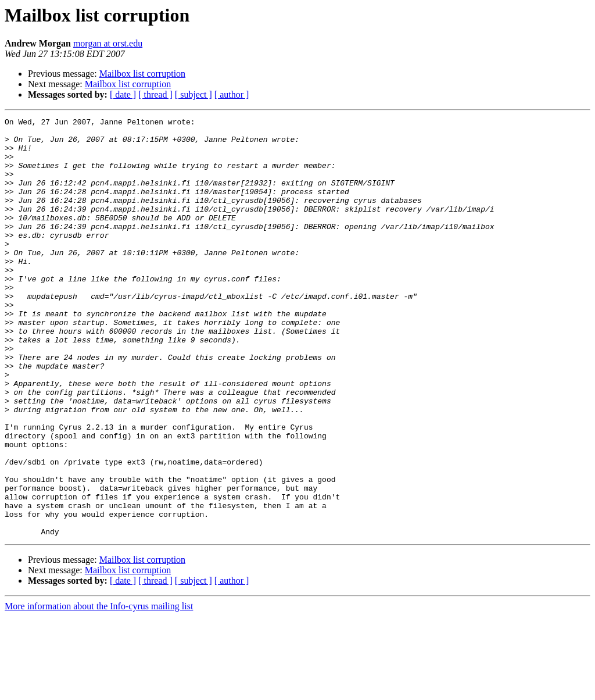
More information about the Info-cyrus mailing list (99, 690)
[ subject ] (193, 94)
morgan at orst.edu (108, 43)
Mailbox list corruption (142, 74)
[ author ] (232, 94)
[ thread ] (155, 94)
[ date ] (123, 94)
